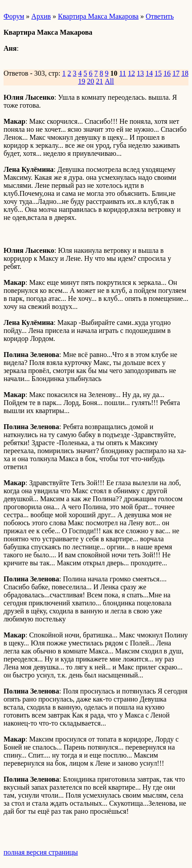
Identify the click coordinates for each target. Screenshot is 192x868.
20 (90, 81)
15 (158, 73)
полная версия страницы (41, 852)
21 (99, 81)
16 (167, 73)
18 (185, 73)
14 (149, 73)
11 (123, 73)
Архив (41, 16)
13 (140, 73)
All (109, 81)
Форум (14, 16)
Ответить (160, 16)
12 (131, 73)
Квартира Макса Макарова (98, 16)
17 (176, 73)
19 (82, 81)
